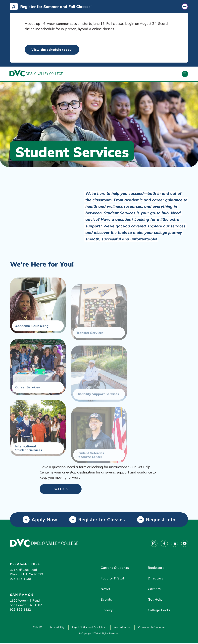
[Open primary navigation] (185, 74)
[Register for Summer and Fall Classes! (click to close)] (99, 6)
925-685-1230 (20, 579)
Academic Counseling (32, 339)
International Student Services (29, 461)
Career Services (28, 400)
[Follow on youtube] (184, 544)
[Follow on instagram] (152, 544)
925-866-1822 (20, 610)
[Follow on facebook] (163, 544)
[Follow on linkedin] (174, 544)
